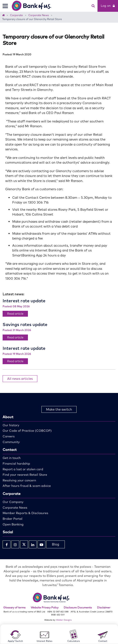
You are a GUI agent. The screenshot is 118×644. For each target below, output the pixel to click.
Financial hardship (16, 464)
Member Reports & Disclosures (25, 513)
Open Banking (13, 524)
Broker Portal (13, 519)
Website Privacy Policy (45, 607)
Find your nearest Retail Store (25, 475)
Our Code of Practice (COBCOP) (27, 431)
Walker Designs (64, 620)
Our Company (13, 502)
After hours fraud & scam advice (27, 486)
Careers (9, 436)
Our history (11, 425)
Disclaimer (104, 607)
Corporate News (15, 508)
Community (11, 442)
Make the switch (59, 409)
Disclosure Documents (78, 607)
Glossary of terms (14, 607)
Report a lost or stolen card (23, 469)
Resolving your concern (19, 480)
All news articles (20, 379)
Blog (56, 544)
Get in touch (12, 458)
